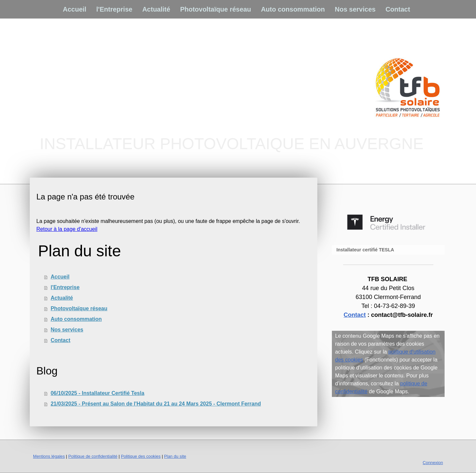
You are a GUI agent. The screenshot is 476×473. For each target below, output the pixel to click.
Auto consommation (293, 9)
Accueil (75, 9)
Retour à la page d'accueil (67, 229)
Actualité (156, 9)
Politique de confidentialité (93, 456)
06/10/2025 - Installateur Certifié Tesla (97, 393)
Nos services (355, 9)
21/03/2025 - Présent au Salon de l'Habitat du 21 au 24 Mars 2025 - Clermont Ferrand (156, 404)
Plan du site (175, 456)
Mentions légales (49, 456)
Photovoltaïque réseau (216, 9)
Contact (398, 9)
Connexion (433, 463)
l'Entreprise (114, 9)
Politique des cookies (141, 456)
